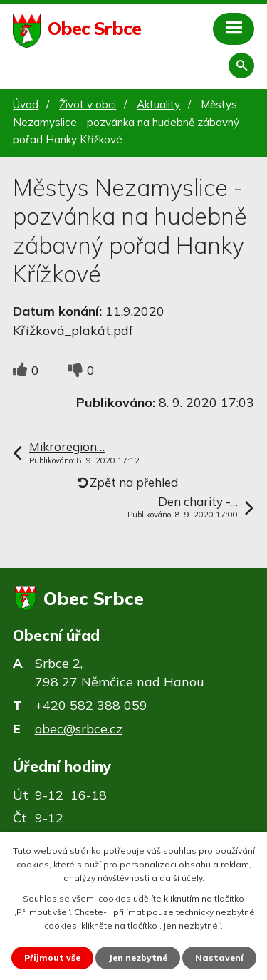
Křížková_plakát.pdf (73, 330)
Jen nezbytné (138, 958)
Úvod (26, 104)
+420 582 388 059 (91, 705)
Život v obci (88, 104)
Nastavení (219, 958)
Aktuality (158, 104)
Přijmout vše (52, 958)
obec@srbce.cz (79, 729)
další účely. (182, 878)
